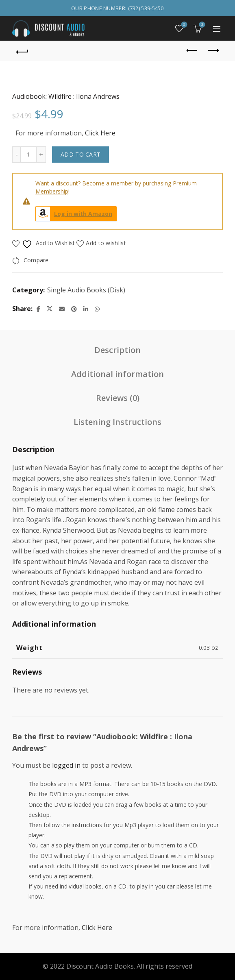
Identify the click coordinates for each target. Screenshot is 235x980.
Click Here (100, 133)
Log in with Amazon (74, 214)
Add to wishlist (106, 243)
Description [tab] (117, 350)
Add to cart (81, 154)
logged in (66, 765)
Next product (213, 50)
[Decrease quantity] (16, 155)
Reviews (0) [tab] (118, 398)
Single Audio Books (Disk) (86, 290)
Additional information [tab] (117, 374)
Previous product (193, 50)
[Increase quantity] (41, 155)
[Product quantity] (28, 155)
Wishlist (184, 25)
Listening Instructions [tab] (117, 422)
